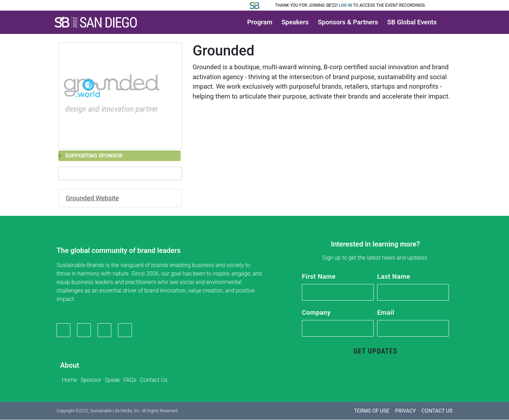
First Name (319, 276)
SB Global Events (412, 22)
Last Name (394, 276)
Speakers (295, 22)
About (70, 366)
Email (386, 312)
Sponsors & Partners (348, 22)
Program (260, 22)
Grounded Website (92, 198)
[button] (96, 22)
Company (316, 312)
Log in (345, 5)
